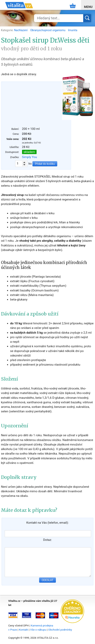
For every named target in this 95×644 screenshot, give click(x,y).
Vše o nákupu (38, 630)
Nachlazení (21, 30)
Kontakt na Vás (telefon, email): (47, 523)
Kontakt (24, 630)
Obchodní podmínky (60, 630)
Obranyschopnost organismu (48, 30)
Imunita (73, 30)
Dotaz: (48, 540)
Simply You (30, 157)
